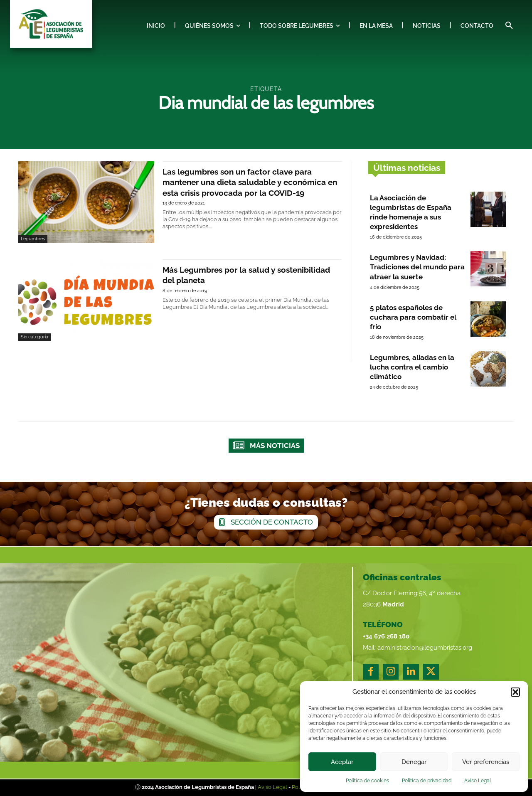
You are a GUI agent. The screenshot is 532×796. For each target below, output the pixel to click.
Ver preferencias (486, 762)
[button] (515, 692)
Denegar (414, 762)
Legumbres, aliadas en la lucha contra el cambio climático (412, 367)
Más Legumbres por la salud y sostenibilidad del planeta (231, 274)
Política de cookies (367, 781)
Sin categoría (34, 337)
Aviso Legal (478, 781)
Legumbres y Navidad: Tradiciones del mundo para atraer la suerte (417, 267)
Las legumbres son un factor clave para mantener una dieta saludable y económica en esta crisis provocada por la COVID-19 (247, 187)
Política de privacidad (427, 781)
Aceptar (342, 762)
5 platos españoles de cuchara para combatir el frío (413, 317)
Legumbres (33, 239)
